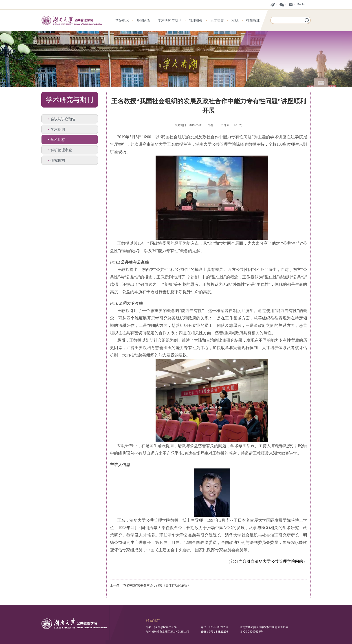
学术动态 (58, 140)
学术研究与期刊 (170, 20)
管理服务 (196, 20)
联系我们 (153, 621)
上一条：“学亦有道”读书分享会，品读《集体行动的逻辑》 (150, 585)
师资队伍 (143, 20)
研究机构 (58, 160)
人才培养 (217, 20)
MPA (235, 20)
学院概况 (122, 20)
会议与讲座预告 (63, 119)
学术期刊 (58, 129)
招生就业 (253, 20)
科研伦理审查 (61, 150)
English (302, 4)
